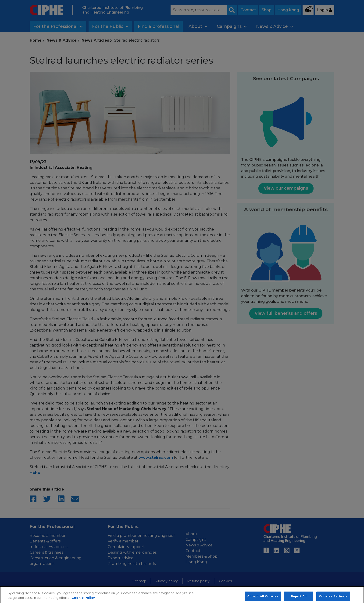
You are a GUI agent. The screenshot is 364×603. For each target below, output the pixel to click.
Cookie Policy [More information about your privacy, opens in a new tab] (83, 600)
